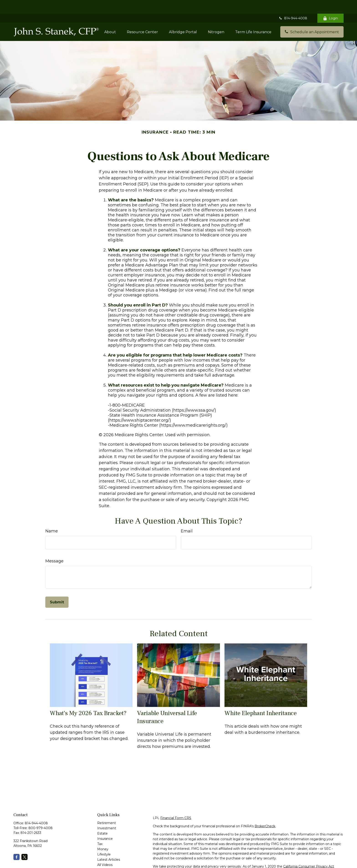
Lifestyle (104, 841)
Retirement (107, 809)
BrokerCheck (265, 812)
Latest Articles (109, 846)
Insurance (105, 825)
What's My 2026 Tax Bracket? (88, 700)
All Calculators (108, 856)
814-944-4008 (293, 5)
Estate (102, 820)
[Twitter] (24, 843)
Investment (107, 815)
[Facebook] (17, 843)
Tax (100, 830)
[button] (110, 18)
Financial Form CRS (176, 804)
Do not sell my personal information (307, 858)
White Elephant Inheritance (261, 700)
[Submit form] (57, 588)
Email (187, 517)
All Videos (105, 851)
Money (103, 835)
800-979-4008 (41, 814)
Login (330, 5)
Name (52, 517)
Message (54, 547)
